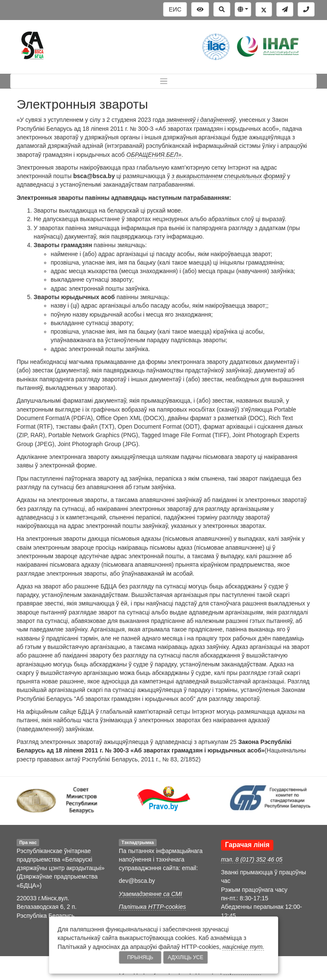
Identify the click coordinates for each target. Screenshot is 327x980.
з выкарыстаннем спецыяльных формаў (228, 176)
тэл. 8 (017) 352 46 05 (252, 859)
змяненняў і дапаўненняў (201, 120)
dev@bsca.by (137, 881)
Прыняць (140, 957)
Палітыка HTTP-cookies (152, 907)
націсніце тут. (244, 947)
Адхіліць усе (185, 957)
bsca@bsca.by (94, 176)
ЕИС (175, 9)
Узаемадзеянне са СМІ (151, 894)
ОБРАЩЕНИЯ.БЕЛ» (154, 155)
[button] (243, 9)
